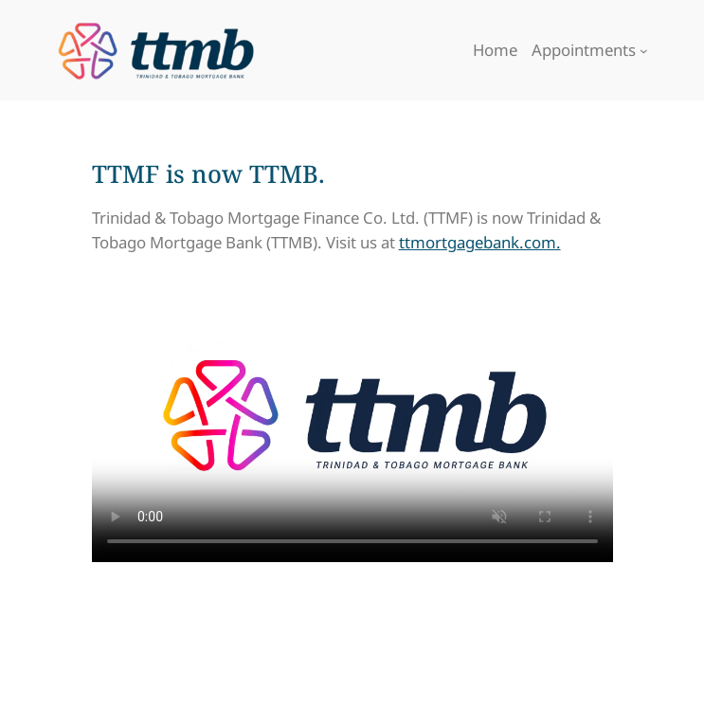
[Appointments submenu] (644, 51)
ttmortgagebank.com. (480, 242)
